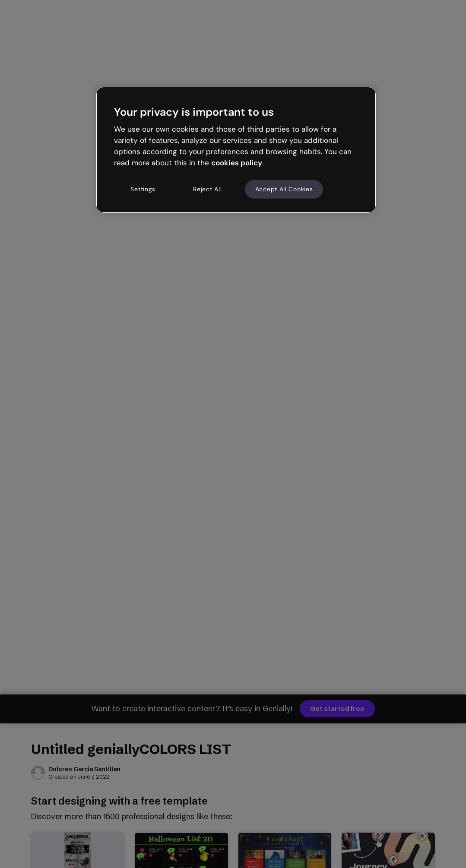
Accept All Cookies (284, 189)
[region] (236, 150)
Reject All (207, 189)
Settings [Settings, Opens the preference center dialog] (143, 189)
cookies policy (237, 163)
